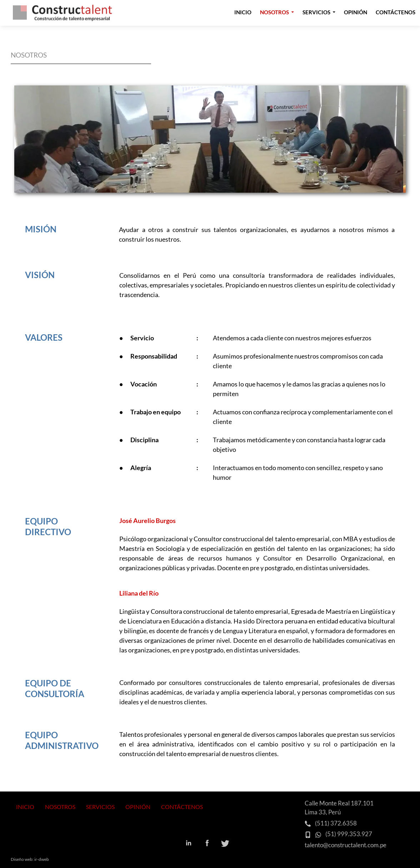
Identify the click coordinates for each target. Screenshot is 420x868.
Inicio (243, 12)
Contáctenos (396, 12)
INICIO (25, 807)
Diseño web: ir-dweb (30, 859)
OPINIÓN (138, 807)
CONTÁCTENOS (182, 807)
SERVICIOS (100, 807)
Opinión (356, 12)
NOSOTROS (60, 807)
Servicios (316, 12)
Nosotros (274, 12)
